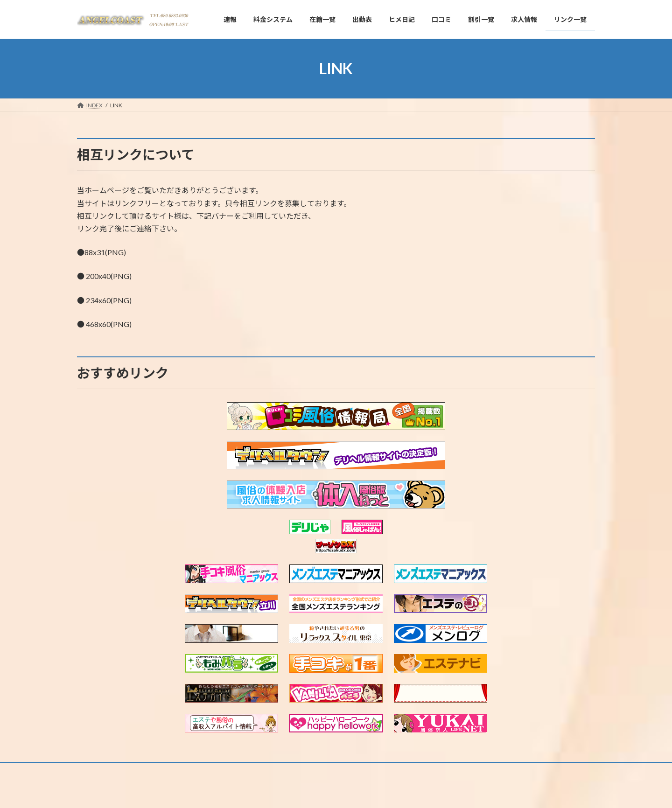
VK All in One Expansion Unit (396, 792)
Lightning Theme (334, 792)
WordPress (286, 792)
